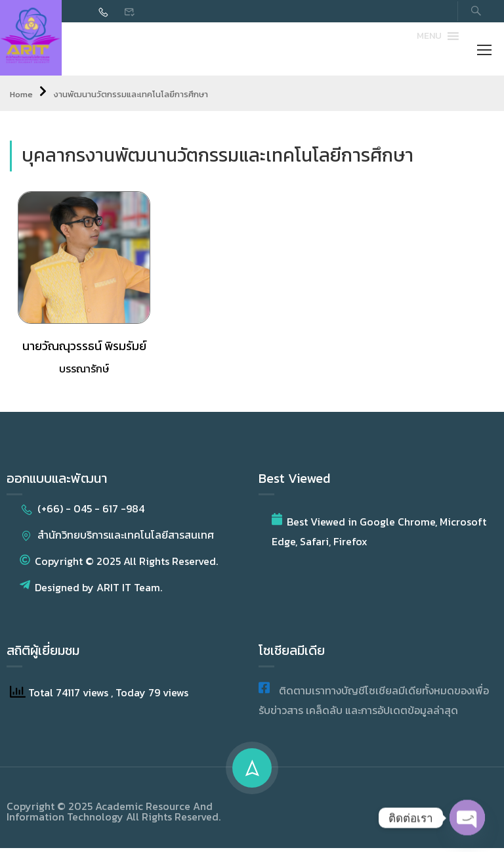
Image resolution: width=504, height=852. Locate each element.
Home (21, 98)
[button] (429, 38)
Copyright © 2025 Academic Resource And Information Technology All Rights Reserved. (114, 815)
